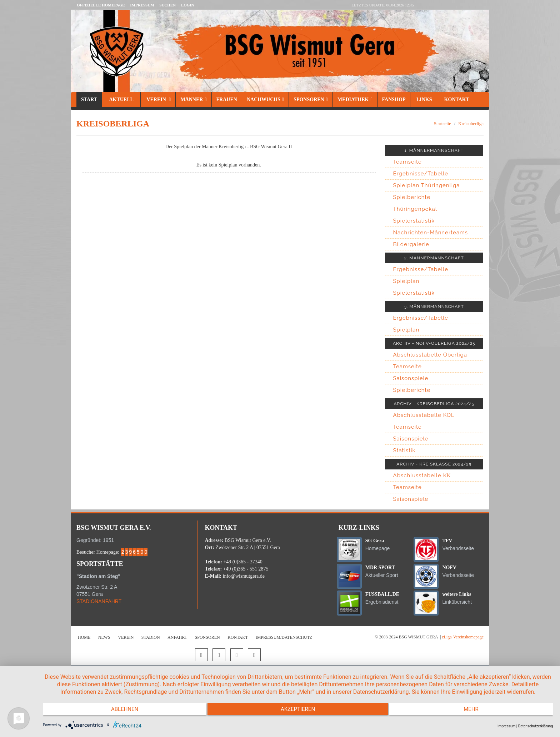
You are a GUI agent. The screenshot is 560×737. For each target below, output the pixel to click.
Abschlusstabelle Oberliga (430, 355)
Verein (158, 99)
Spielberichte (412, 197)
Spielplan (406, 281)
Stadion (151, 637)
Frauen (227, 99)
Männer (193, 99)
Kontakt (456, 99)
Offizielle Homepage (101, 5)
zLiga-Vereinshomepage (463, 637)
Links (424, 99)
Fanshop (394, 99)
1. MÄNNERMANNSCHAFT (434, 150)
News (104, 637)
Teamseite (407, 162)
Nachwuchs (265, 99)
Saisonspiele (411, 378)
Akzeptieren (298, 712)
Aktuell (121, 99)
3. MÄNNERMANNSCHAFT (434, 307)
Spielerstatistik (414, 221)
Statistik (404, 450)
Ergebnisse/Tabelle (421, 174)
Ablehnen (119, 712)
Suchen (167, 5)
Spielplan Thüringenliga (427, 185)
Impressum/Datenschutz (284, 637)
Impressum (142, 5)
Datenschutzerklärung (536, 726)
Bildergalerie (411, 244)
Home (84, 637)
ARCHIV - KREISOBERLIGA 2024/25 (434, 404)
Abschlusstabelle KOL (424, 415)
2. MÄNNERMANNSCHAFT (434, 258)
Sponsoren (311, 99)
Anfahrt (177, 637)
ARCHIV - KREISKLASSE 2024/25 (434, 464)
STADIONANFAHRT (99, 601)
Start (89, 99)
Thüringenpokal (415, 209)
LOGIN (188, 5)
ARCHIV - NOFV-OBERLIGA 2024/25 (434, 343)
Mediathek (355, 99)
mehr (477, 712)
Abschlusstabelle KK (422, 475)
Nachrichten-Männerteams (431, 233)
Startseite (442, 123)
